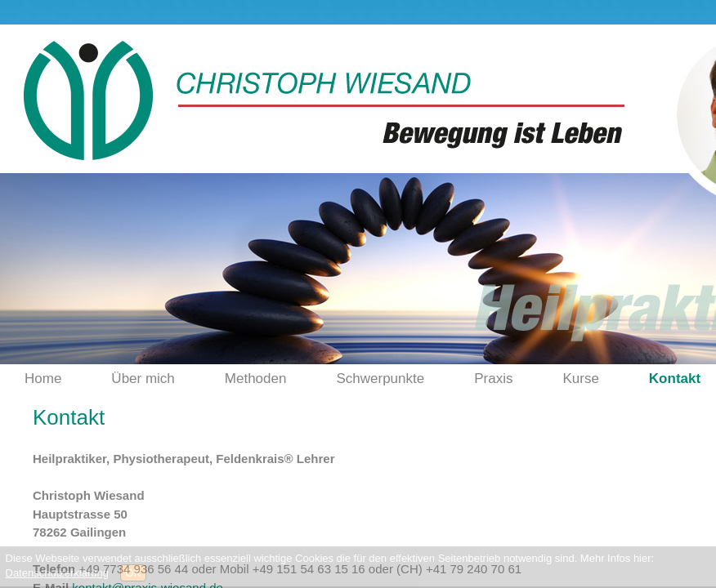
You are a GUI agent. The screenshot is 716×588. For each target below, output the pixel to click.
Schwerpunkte (380, 379)
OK (134, 573)
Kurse (580, 379)
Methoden (256, 379)
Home (43, 379)
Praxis (493, 379)
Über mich (143, 379)
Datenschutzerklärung (57, 573)
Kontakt (675, 379)
